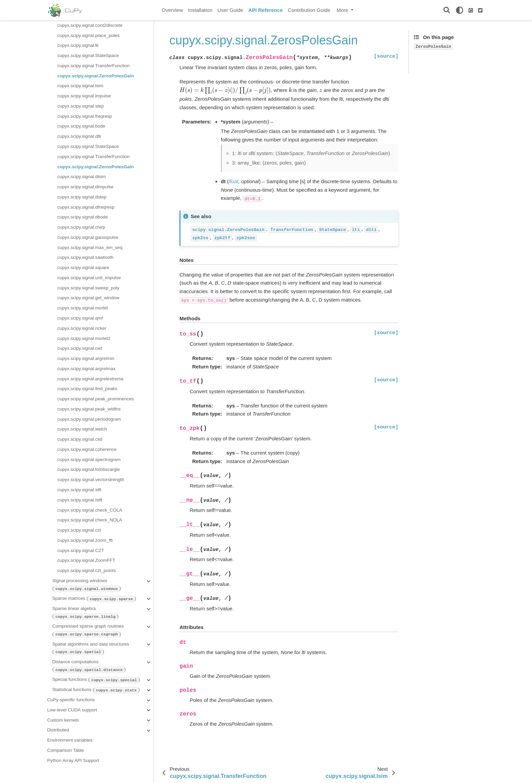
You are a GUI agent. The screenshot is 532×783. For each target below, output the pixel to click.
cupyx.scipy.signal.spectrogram (89, 460)
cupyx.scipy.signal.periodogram (89, 419)
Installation (200, 10)
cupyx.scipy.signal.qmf (80, 318)
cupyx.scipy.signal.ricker (82, 328)
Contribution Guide (309, 10)
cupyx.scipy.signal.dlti (79, 136)
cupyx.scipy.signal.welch (82, 429)
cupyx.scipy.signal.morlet (83, 308)
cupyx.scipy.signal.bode (81, 126)
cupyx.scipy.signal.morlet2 (84, 338)
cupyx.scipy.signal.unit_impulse (89, 278)
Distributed (58, 730)
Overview (173, 10)
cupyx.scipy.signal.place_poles (89, 35)
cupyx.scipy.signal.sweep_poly (88, 288)
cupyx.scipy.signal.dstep (82, 197)
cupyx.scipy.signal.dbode (83, 217)
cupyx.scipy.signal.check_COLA (90, 510)
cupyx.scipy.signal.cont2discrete (90, 25)
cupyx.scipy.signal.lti (78, 45)
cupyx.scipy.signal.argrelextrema (90, 379)
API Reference (266, 10)
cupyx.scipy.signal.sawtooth (85, 257)
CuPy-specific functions (71, 700)
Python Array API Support (73, 760)
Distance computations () (89, 666)
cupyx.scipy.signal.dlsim (82, 177)
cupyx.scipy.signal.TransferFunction (93, 66)
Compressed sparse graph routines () (88, 631)
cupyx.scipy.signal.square (83, 268)
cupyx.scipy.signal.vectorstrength (91, 480)
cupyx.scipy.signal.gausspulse (88, 237)
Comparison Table (66, 750)
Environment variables (70, 740)
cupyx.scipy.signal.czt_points (87, 570)
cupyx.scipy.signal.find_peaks (87, 389)
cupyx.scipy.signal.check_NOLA (90, 520)
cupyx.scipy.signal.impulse (84, 96)
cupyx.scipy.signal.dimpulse (85, 187)
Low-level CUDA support (72, 710)
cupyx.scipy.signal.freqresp (85, 116)
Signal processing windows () (87, 585)
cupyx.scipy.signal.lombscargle (89, 469)
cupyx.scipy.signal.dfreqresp (86, 207)
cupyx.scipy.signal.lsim (80, 86)
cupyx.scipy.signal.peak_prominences (96, 399)
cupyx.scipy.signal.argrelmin (86, 358)
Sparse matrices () (94, 599)
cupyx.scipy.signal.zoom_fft (85, 540)
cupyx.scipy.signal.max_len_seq (90, 247)
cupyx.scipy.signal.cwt (80, 348)
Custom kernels (63, 720)
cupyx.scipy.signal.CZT (81, 550)
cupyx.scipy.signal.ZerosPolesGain (96, 76)
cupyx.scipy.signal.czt (79, 530)
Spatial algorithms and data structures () (91, 648)
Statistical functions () (96, 690)
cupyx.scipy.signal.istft (80, 500)
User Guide (230, 10)
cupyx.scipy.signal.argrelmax (87, 369)
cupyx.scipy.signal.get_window (88, 298)
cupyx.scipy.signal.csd (80, 439)
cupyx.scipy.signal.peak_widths (89, 409)
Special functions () (96, 680)
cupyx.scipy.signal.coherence (87, 449)
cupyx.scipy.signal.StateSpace (88, 55)
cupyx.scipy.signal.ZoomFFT (86, 560)
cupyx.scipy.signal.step (81, 106)
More (343, 10)
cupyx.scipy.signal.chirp (81, 227)
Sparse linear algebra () (85, 613)
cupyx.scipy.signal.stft (79, 490)
